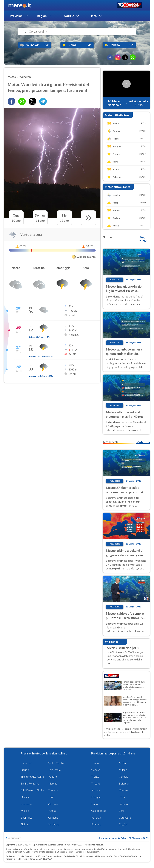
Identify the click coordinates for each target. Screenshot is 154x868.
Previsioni (17, 16)
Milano (123, 770)
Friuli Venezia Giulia (32, 790)
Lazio (51, 797)
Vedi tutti (143, 442)
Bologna (124, 783)
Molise (25, 811)
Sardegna (54, 824)
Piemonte (26, 763)
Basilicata (27, 818)
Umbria (25, 797)
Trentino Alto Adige (32, 777)
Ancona (96, 790)
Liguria (25, 770)
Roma (122, 797)
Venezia (123, 777)
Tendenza (115, 280)
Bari (121, 811)
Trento (95, 777)
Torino (95, 763)
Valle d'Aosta (56, 763)
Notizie (69, 16)
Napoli (95, 804)
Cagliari (124, 824)
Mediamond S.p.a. (29, 856)
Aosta (122, 763)
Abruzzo (53, 804)
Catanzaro (125, 818)
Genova (96, 770)
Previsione (115, 481)
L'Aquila (123, 804)
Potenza (96, 818)
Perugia (96, 797)
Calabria (53, 818)
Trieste (96, 783)
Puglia (52, 811)
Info (94, 16)
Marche (53, 783)
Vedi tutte (143, 239)
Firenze (123, 790)
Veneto (53, 777)
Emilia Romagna (30, 783)
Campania (27, 804)
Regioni (42, 16)
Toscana (53, 790)
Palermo (96, 824)
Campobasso (99, 811)
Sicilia (24, 824)
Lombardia (54, 770)
